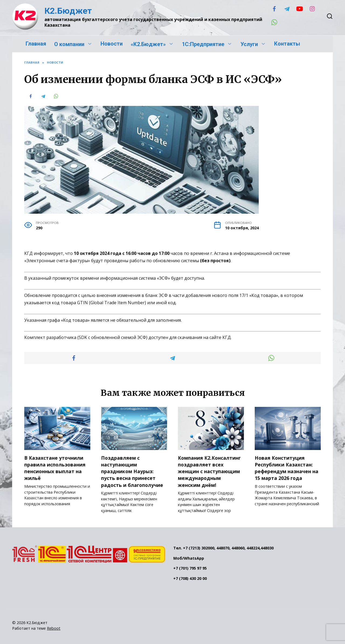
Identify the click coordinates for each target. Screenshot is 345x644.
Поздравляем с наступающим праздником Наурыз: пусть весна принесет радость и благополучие (132, 471)
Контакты (287, 44)
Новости (112, 44)
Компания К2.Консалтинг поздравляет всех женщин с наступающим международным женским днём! (209, 471)
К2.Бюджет (68, 11)
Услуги (249, 44)
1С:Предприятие (203, 44)
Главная (36, 44)
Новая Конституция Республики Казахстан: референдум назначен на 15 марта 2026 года (287, 468)
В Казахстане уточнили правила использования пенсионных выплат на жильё (55, 468)
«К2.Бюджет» (148, 44)
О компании (69, 44)
